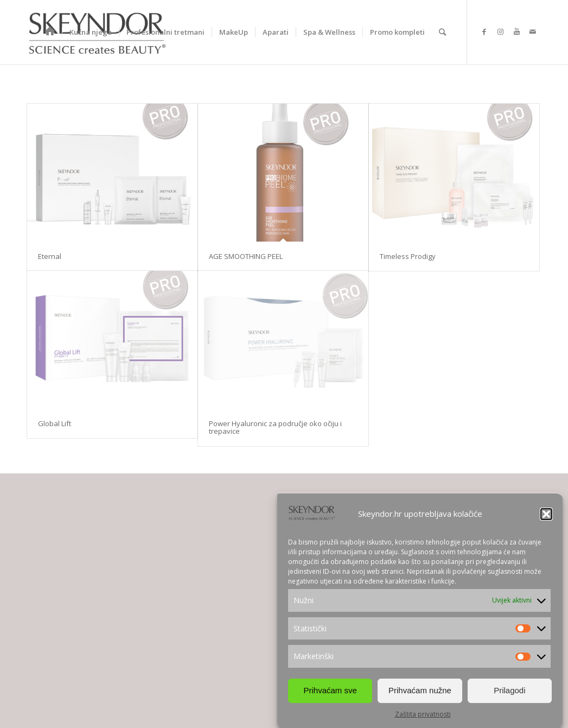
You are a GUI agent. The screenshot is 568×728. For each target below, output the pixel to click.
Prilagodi (509, 690)
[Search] (442, 32)
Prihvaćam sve (330, 690)
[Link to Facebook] (484, 31)
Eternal (50, 256)
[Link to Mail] (533, 31)
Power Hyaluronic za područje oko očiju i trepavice (275, 427)
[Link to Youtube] (516, 31)
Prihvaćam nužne (420, 690)
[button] (546, 514)
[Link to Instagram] (500, 31)
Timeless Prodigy (408, 256)
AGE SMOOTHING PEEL (246, 256)
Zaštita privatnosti (423, 714)
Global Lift (55, 423)
